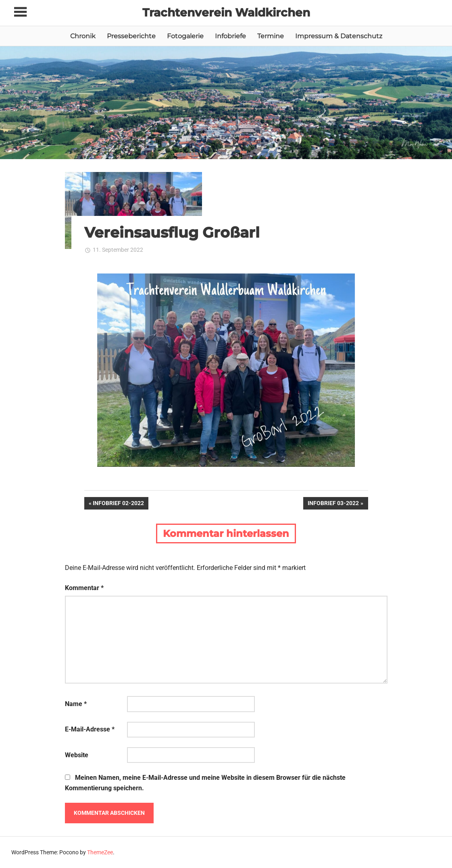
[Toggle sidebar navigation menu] (20, 12)
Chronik (83, 36)
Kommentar (84, 588)
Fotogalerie (185, 36)
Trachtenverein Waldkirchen (226, 12)
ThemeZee (100, 852)
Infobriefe (230, 36)
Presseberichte (131, 36)
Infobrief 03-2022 (333, 504)
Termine (271, 36)
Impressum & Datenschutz (339, 36)
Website (77, 755)
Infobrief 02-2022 (118, 504)
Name (76, 704)
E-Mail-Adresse (90, 729)
